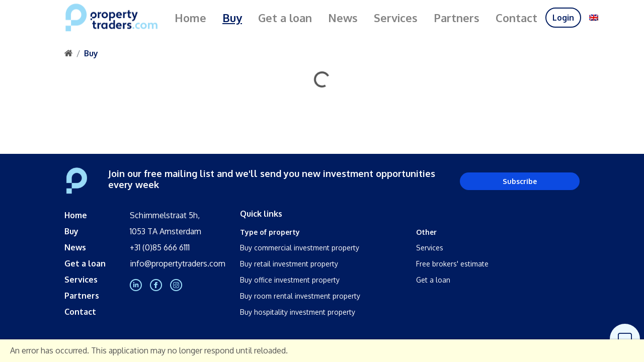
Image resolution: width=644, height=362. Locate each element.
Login (563, 18)
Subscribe (520, 181)
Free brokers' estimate (452, 264)
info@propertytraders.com (178, 263)
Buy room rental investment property (300, 296)
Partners (457, 18)
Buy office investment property (290, 280)
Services (396, 18)
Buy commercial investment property (300, 248)
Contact (516, 18)
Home (190, 18)
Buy (232, 18)
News (343, 18)
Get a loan (285, 18)
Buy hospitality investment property (298, 312)
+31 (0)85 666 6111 (160, 247)
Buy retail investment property (289, 264)
